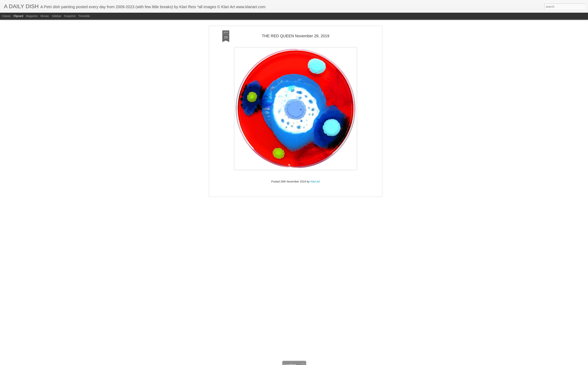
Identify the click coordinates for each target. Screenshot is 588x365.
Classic (6, 16)
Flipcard (18, 16)
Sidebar (57, 16)
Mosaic (45, 16)
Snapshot (70, 16)
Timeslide (84, 16)
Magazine (32, 16)
